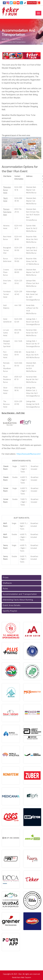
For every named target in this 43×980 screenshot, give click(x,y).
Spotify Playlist (10, 611)
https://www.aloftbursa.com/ (29, 454)
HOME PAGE (6, 39)
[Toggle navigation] (38, 13)
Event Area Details (12, 605)
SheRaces (7, 583)
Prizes (6, 577)
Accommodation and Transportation (20, 594)
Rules (5, 589)
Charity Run (32, 3)
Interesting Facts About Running (18, 600)
